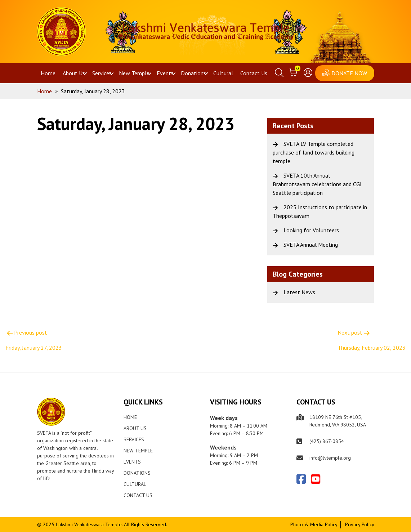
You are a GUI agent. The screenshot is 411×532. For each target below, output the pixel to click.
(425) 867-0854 (327, 441)
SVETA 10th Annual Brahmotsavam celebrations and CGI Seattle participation (317, 184)
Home (48, 73)
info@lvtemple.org (330, 458)
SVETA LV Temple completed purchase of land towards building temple (314, 152)
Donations (193, 73)
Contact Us (254, 73)
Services (102, 73)
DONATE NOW (349, 73)
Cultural (223, 73)
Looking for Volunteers (311, 230)
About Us (74, 73)
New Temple (134, 73)
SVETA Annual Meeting (311, 245)
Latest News (299, 292)
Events (165, 73)
